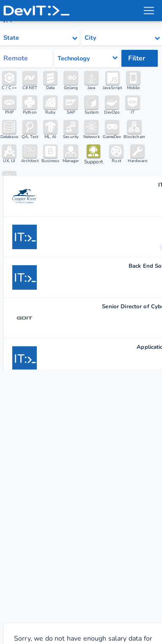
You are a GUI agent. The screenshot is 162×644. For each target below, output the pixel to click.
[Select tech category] (87, 58)
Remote (16, 58)
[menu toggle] (149, 11)
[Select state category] (40, 38)
